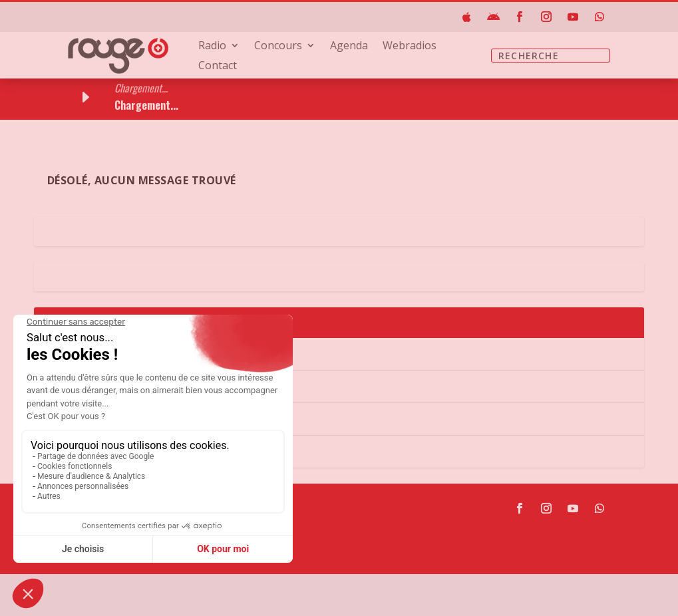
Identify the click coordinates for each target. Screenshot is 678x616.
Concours (278, 47)
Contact (218, 67)
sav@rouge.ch (124, 578)
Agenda (349, 47)
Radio (212, 47)
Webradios (410, 47)
